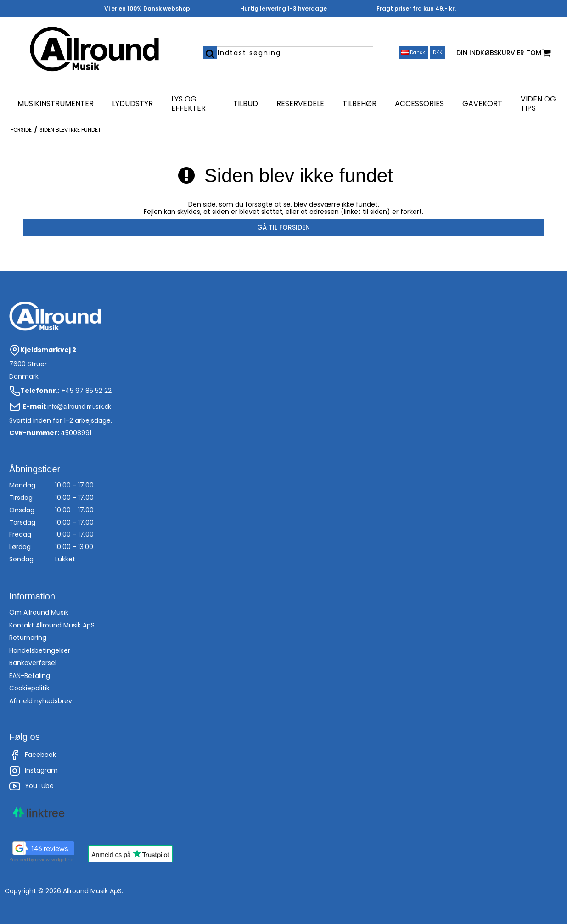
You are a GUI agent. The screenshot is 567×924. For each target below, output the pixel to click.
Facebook (33, 755)
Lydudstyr (132, 104)
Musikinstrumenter (56, 104)
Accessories (419, 104)
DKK (438, 53)
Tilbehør (359, 104)
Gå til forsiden (283, 227)
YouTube (31, 786)
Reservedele (300, 104)
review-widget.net (55, 860)
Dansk (413, 53)
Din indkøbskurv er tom (504, 53)
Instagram (34, 771)
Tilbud (246, 104)
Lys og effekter (188, 104)
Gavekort (482, 104)
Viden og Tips (538, 104)
